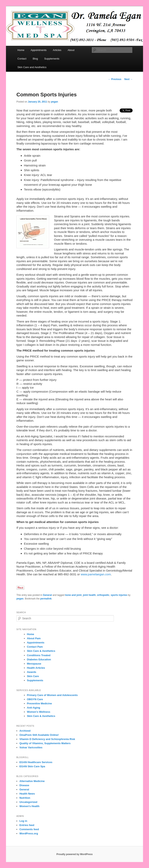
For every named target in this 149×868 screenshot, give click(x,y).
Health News (27, 794)
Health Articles (36, 668)
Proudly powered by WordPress (74, 854)
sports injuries (119, 595)
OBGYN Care (35, 699)
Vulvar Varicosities (31, 747)
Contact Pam (35, 647)
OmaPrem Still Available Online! (39, 735)
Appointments (39, 50)
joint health (89, 595)
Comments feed (29, 829)
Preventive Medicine (39, 703)
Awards (32, 672)
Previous (115, 79)
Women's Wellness (39, 712)
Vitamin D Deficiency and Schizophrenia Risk (47, 739)
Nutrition (25, 798)
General (47, 595)
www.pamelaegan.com (96, 574)
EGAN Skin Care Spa (32, 766)
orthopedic (103, 595)
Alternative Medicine (32, 781)
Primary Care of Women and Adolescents (52, 695)
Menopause (34, 664)
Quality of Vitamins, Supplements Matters (45, 743)
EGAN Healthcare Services (36, 762)
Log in (23, 821)
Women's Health (29, 806)
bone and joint (73, 595)
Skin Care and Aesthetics (32, 67)
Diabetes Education (39, 659)
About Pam (34, 638)
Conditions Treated (39, 655)
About (71, 50)
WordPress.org (29, 833)
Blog (35, 59)
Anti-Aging (34, 708)
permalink (46, 599)
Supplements (52, 59)
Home (21, 50)
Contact (22, 59)
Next (129, 79)
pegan (54, 102)
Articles (57, 50)
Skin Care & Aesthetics (41, 651)
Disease (24, 785)
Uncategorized (28, 802)
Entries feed (27, 825)
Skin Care (33, 676)
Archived (25, 731)
